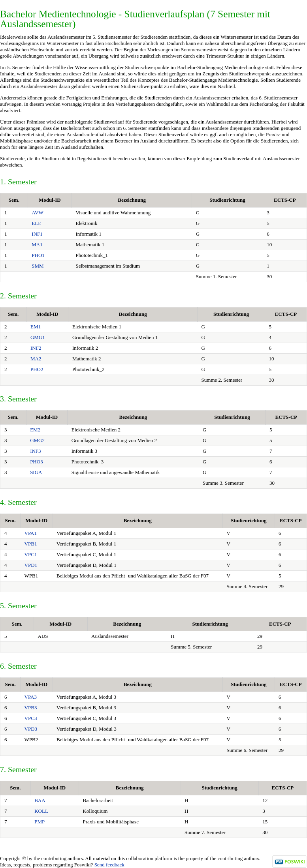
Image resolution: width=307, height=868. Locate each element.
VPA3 (31, 697)
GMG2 (37, 440)
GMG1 (38, 337)
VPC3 (31, 718)
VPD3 (31, 729)
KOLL (41, 811)
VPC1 (31, 554)
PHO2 (37, 369)
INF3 (35, 451)
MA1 (37, 245)
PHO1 (38, 255)
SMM (38, 266)
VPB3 (31, 708)
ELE (36, 223)
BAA (40, 800)
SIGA (36, 472)
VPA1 (31, 533)
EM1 (36, 327)
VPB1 (31, 544)
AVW (37, 213)
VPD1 (31, 565)
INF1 (37, 234)
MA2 (36, 359)
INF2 (36, 348)
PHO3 (37, 462)
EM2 (35, 430)
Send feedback (109, 865)
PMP (40, 822)
